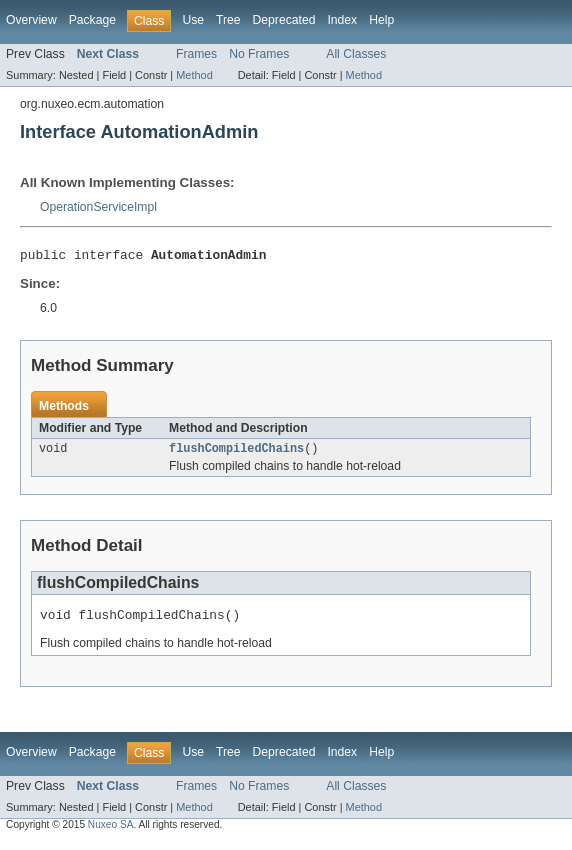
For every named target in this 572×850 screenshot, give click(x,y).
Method (194, 75)
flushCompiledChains (236, 453)
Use (193, 20)
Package (92, 20)
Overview (31, 20)
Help (381, 20)
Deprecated (284, 20)
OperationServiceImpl (98, 207)
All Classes (356, 54)
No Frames (259, 54)
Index (342, 20)
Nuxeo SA (111, 832)
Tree (228, 20)
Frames (196, 54)
